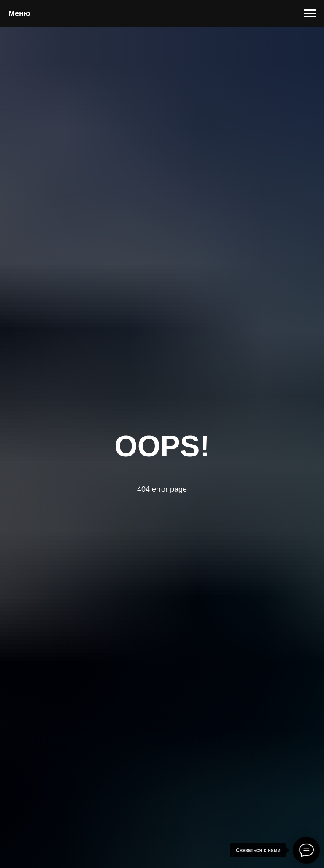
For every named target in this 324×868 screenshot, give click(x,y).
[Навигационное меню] (310, 13)
